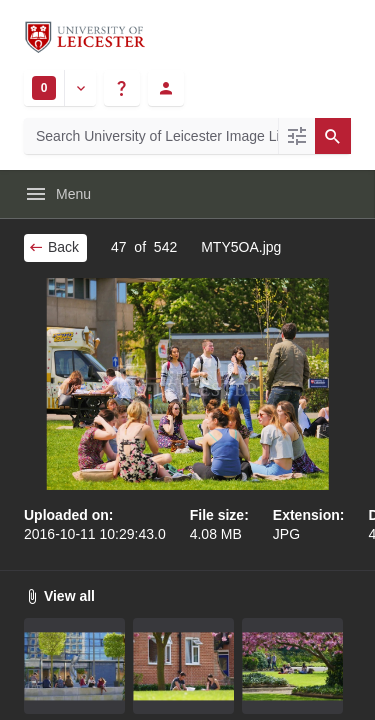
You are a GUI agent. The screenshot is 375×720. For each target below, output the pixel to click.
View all (59, 596)
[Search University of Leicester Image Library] (151, 136)
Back (53, 247)
